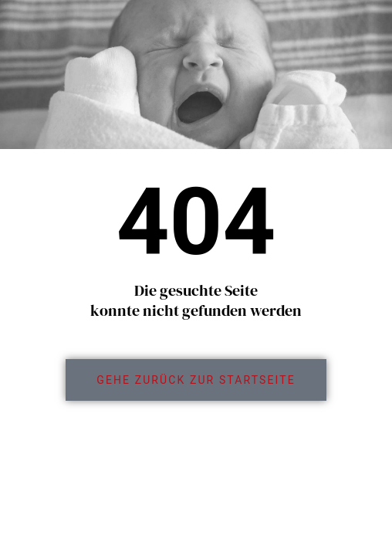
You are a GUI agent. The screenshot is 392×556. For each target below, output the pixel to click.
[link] (196, 380)
